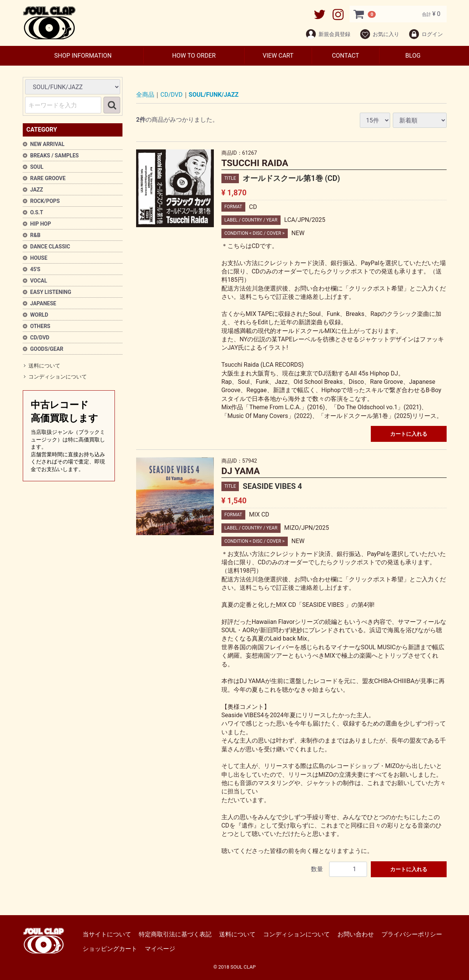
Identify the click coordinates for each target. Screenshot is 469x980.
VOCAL (39, 281)
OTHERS (40, 326)
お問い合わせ (356, 934)
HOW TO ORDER (194, 56)
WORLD (39, 315)
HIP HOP (41, 224)
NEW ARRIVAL (48, 144)
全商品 (145, 95)
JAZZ (37, 190)
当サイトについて (107, 934)
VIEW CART (278, 56)
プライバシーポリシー (412, 934)
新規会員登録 (328, 34)
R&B (35, 235)
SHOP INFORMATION (83, 56)
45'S (35, 269)
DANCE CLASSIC (50, 247)
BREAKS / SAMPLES (55, 155)
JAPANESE (43, 303)
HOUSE (39, 258)
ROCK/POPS (45, 201)
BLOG (413, 56)
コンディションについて (58, 377)
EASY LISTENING (51, 292)
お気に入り (379, 34)
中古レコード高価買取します (69, 436)
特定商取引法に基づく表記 (175, 934)
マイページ (160, 949)
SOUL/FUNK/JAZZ (214, 95)
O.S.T (37, 212)
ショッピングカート (110, 949)
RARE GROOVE (48, 178)
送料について (44, 366)
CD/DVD (40, 338)
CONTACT (345, 56)
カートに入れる (409, 434)
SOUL (37, 167)
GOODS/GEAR (47, 349)
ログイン (426, 34)
